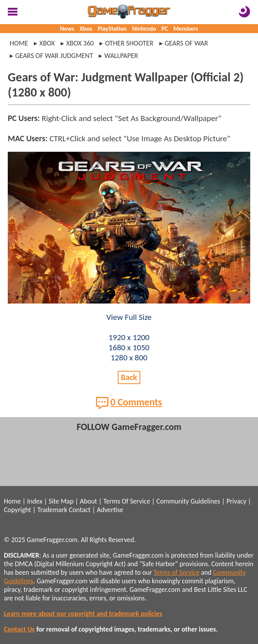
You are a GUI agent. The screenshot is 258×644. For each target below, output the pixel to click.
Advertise (110, 510)
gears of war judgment (54, 56)
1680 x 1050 (129, 347)
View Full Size (129, 317)
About (88, 501)
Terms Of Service (127, 501)
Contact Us (19, 629)
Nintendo (144, 29)
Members (186, 29)
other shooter (129, 43)
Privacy (236, 501)
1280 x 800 (129, 358)
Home (19, 43)
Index (35, 501)
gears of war (187, 43)
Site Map (61, 501)
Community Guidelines (188, 501)
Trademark (52, 510)
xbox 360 (80, 43)
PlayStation (112, 29)
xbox (47, 43)
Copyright (17, 510)
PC (165, 29)
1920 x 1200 (129, 337)
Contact (80, 510)
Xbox (86, 29)
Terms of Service (176, 572)
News (67, 29)
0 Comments (129, 403)
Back (129, 377)
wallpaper (121, 56)
